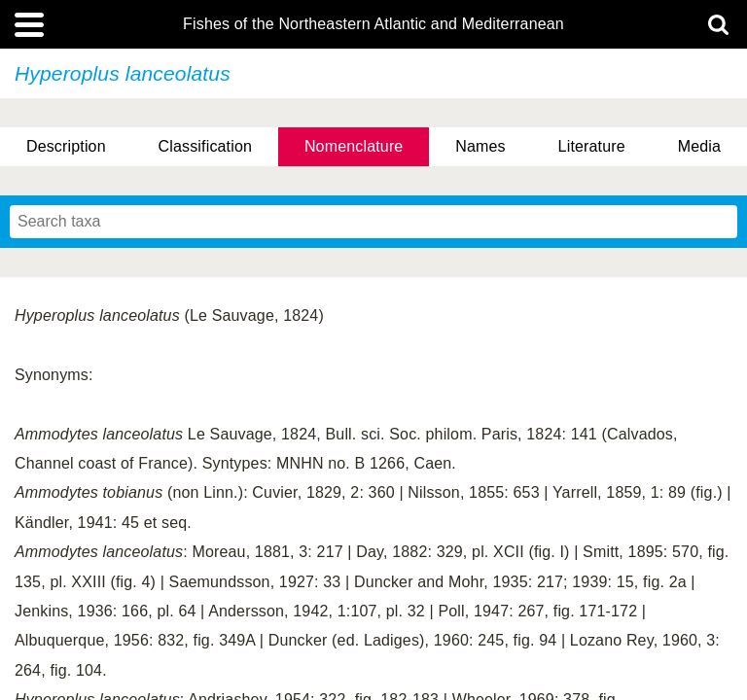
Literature (592, 146)
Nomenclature (354, 146)
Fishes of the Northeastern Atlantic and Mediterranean (373, 24)
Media (699, 146)
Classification (206, 146)
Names (480, 146)
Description (66, 146)
